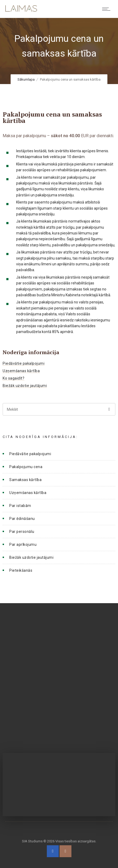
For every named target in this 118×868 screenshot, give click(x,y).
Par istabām (20, 506)
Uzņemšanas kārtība (21, 371)
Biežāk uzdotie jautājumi (25, 386)
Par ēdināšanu (22, 519)
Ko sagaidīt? (13, 378)
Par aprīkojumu (23, 544)
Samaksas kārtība (25, 480)
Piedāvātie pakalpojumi (24, 363)
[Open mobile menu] (107, 9)
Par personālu (22, 532)
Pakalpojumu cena (26, 467)
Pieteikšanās (21, 570)
